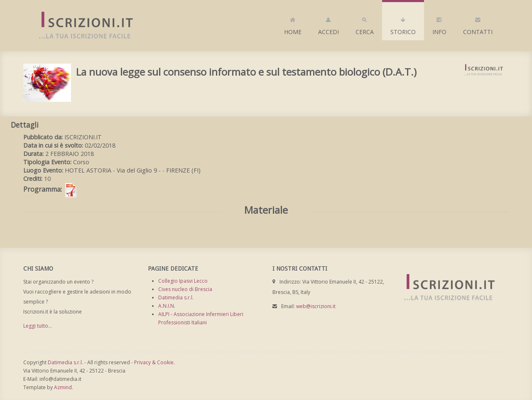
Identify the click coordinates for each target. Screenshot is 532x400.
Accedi (329, 24)
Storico (403, 24)
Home (293, 24)
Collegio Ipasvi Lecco (183, 281)
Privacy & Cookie (154, 362)
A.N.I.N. (167, 306)
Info (439, 24)
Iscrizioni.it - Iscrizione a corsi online (81, 26)
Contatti (478, 24)
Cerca (365, 24)
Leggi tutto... (38, 326)
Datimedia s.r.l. (176, 298)
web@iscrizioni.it (316, 306)
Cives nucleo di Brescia (185, 289)
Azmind (63, 387)
